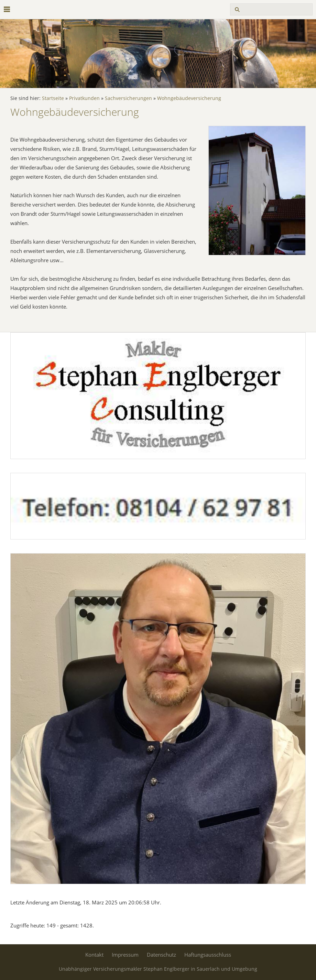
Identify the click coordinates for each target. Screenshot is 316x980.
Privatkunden (84, 98)
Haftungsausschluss (208, 955)
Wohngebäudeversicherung (189, 98)
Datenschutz (161, 955)
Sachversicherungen (128, 98)
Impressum (125, 955)
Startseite (53, 98)
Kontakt (94, 955)
